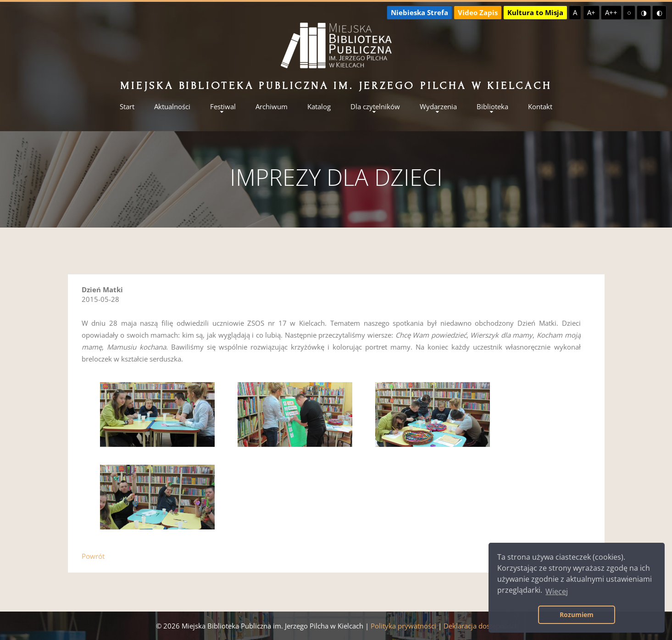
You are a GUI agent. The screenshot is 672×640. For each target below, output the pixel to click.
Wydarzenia (438, 107)
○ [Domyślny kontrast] (629, 12)
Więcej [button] (557, 591)
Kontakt (540, 107)
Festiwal (223, 107)
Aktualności (172, 107)
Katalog (319, 107)
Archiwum (272, 107)
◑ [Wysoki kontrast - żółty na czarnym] (644, 12)
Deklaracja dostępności (480, 626)
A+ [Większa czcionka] (591, 12)
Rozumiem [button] (577, 615)
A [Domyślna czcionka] (575, 12)
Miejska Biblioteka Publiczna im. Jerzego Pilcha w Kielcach (336, 86)
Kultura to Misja (535, 12)
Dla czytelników (375, 107)
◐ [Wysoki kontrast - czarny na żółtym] (659, 12)
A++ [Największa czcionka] (611, 12)
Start (127, 107)
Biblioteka (492, 107)
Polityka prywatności (403, 626)
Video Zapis (478, 12)
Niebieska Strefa (419, 12)
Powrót (93, 556)
